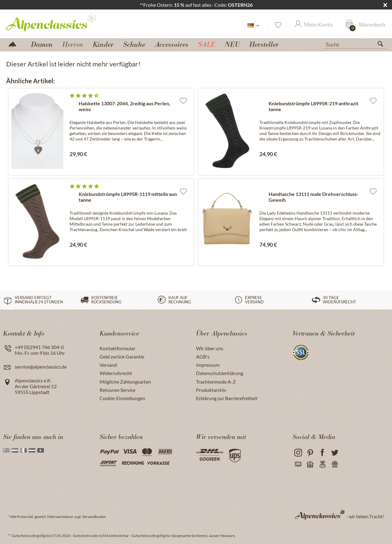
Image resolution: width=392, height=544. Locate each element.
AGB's (203, 356)
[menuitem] (355, 44)
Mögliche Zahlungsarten (125, 382)
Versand (108, 365)
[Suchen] (383, 45)
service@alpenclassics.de (41, 367)
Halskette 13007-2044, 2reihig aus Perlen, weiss (124, 106)
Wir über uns (210, 348)
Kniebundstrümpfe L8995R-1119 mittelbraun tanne (128, 197)
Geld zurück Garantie (122, 356)
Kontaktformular (117, 348)
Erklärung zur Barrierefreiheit (227, 398)
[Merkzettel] (278, 25)
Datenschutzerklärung (220, 373)
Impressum (208, 365)
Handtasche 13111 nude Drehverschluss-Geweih (314, 197)
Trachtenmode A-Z (216, 382)
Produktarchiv (211, 390)
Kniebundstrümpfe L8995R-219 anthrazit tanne (313, 106)
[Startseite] (15, 44)
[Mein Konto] (314, 25)
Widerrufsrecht (116, 373)
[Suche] (355, 44)
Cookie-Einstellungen (122, 398)
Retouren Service (117, 390)
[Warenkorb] (365, 25)
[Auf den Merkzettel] (183, 100)
